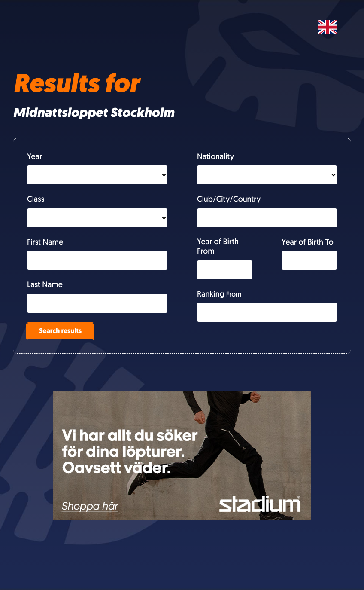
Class (36, 200)
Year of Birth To (308, 243)
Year (35, 157)
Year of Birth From (218, 247)
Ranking (211, 295)
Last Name (45, 285)
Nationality (215, 157)
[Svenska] (328, 27)
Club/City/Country (229, 200)
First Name (45, 243)
